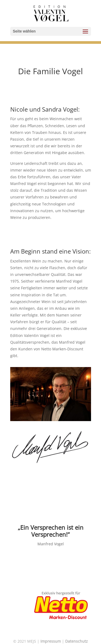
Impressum (51, 641)
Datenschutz (76, 641)
